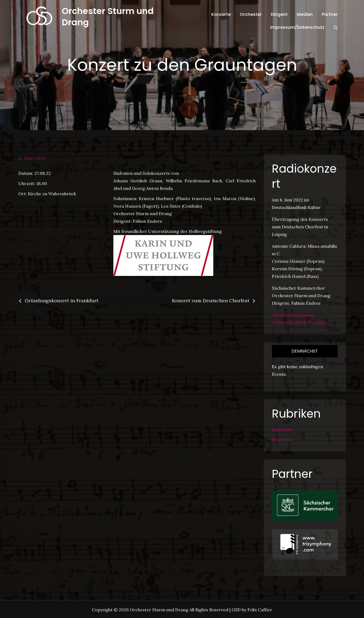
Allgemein (282, 429)
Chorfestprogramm (292, 315)
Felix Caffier (260, 610)
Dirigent (279, 14)
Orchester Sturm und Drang (108, 17)
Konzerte (221, 14)
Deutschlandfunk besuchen (299, 322)
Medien (305, 14)
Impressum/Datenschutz (297, 27)
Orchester (251, 14)
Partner (330, 14)
